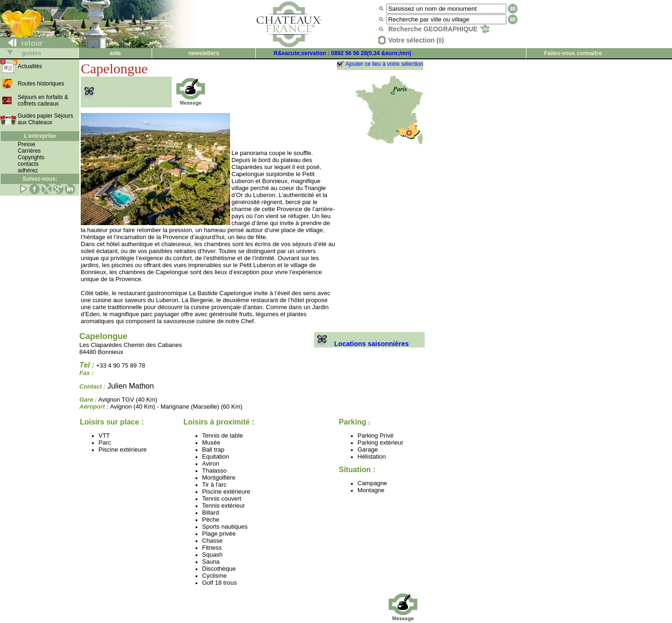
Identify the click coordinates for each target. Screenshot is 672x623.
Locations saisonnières (361, 344)
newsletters (204, 53)
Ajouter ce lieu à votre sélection (384, 64)
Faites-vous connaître (573, 53)
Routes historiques (41, 84)
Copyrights (31, 157)
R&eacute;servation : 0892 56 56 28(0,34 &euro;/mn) (342, 53)
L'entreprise (40, 136)
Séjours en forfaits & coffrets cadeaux (43, 100)
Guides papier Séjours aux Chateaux (45, 119)
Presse (26, 144)
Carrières (29, 151)
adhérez (28, 170)
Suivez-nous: (40, 179)
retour (22, 43)
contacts (28, 164)
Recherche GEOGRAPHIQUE (439, 29)
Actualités (30, 66)
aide (115, 53)
